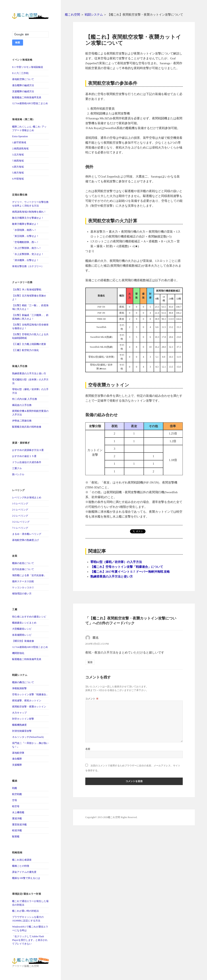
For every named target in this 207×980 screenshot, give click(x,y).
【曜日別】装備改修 (23, 641)
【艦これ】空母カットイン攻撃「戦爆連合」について (127, 567)
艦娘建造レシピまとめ (24, 623)
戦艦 (15, 788)
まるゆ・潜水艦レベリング (27, 534)
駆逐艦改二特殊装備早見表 (27, 97)
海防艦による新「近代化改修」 (29, 575)
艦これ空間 (72, 15)
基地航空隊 (18, 753)
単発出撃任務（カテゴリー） (28, 266)
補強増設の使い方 (22, 594)
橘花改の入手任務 (22, 405)
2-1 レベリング (20, 510)
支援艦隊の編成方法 (23, 91)
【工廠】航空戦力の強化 (25, 350)
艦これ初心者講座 (22, 860)
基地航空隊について (23, 79)
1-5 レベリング (20, 504)
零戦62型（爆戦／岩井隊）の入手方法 (116, 562)
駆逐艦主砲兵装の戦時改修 (27, 427)
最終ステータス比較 (23, 581)
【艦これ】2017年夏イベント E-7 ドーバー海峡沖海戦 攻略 (130, 572)
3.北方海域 (18, 155)
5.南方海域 (18, 173)
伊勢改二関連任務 (22, 421)
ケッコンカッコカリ (23, 587)
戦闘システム (94, 15)
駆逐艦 (16, 837)
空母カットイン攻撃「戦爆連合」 (30, 694)
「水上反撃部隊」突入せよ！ (28, 254)
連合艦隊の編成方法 (23, 85)
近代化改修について (23, 569)
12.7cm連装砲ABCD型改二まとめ (30, 103)
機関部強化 (18, 653)
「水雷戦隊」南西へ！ (24, 230)
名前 (88, 749)
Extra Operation (20, 136)
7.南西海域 (18, 161)
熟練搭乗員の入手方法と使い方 (29, 373)
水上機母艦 (18, 812)
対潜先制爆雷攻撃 (22, 731)
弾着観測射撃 (19, 688)
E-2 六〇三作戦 (20, 73)
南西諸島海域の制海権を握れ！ (29, 212)
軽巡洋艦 (17, 830)
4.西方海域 (18, 167)
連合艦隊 (17, 759)
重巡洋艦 (17, 818)
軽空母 (16, 806)
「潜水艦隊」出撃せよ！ (25, 260)
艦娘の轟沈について (23, 682)
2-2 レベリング (20, 516)
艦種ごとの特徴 (21, 866)
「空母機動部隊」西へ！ (25, 242)
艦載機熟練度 (19, 725)
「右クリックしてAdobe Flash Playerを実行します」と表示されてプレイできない (30, 940)
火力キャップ (19, 713)
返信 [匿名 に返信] (90, 662)
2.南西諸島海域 (20, 149)
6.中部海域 (18, 179)
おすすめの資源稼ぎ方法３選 (28, 450)
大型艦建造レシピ (22, 629)
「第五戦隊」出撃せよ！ (25, 236)
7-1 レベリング (20, 528)
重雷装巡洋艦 (19, 825)
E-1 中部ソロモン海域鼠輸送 (27, 67)
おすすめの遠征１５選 (24, 456)
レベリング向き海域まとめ (27, 497)
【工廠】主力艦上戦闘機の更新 (29, 344)
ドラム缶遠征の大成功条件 (27, 462)
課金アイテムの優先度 (24, 872)
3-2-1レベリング (21, 522)
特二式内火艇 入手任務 (25, 399)
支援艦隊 (17, 765)
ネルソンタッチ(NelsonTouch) (28, 737)
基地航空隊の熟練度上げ (25, 540)
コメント (92, 699)
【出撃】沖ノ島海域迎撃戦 (27, 290)
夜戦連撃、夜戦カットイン (27, 701)
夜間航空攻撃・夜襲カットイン (29, 707)
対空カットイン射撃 (23, 719)
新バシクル (18, 474)
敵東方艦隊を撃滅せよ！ (25, 224)
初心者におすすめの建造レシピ (29, 617)
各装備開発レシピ (22, 635)
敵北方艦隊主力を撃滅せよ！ (28, 218)
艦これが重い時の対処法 (25, 911)
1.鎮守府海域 (19, 142)
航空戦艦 (17, 794)
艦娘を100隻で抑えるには (26, 878)
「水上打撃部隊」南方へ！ (27, 248)
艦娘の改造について (23, 563)
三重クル (17, 468)
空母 (15, 800)
